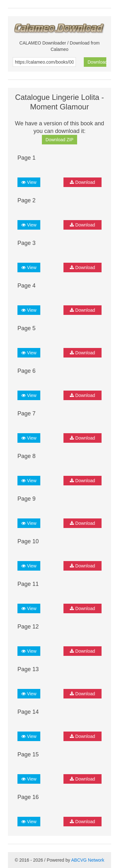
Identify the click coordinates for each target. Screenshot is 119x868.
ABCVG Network (88, 860)
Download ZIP (60, 140)
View (29, 182)
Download (97, 62)
